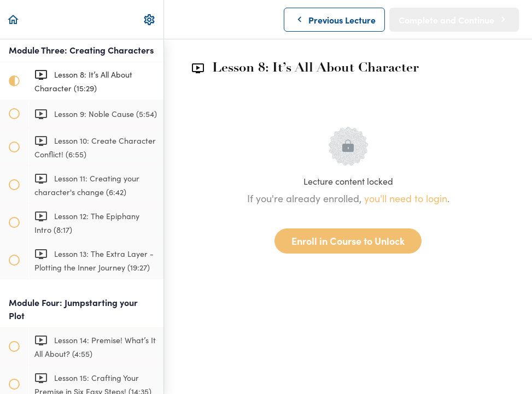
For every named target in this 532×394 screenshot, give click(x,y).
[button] (14, 19)
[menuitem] (150, 19)
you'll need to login (406, 198)
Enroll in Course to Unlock (348, 241)
